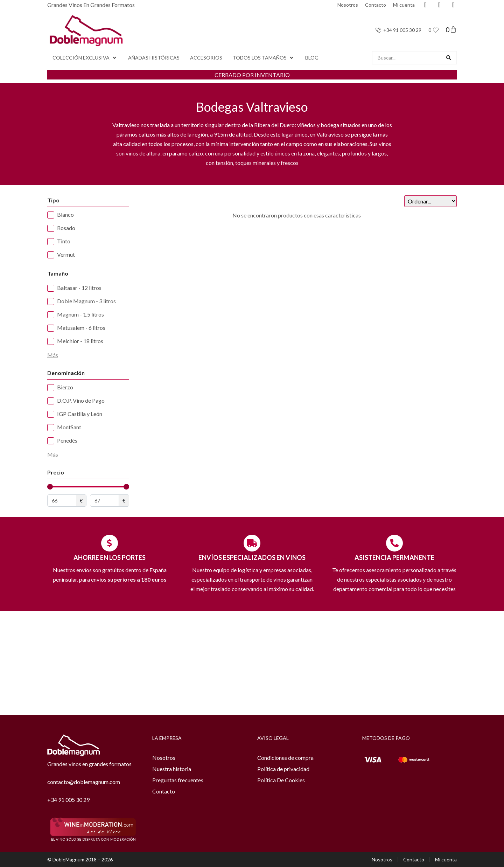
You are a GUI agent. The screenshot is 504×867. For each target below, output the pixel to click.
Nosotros (348, 5)
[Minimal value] (88, 487)
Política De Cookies (281, 780)
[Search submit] (449, 58)
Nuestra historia (172, 769)
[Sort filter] (430, 201)
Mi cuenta (404, 5)
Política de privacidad (283, 769)
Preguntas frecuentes (178, 780)
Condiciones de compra (285, 758)
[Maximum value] (104, 501)
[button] (85, 58)
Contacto (376, 5)
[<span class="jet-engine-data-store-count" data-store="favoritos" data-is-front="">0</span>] (436, 30)
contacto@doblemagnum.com (84, 782)
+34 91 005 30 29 (68, 800)
